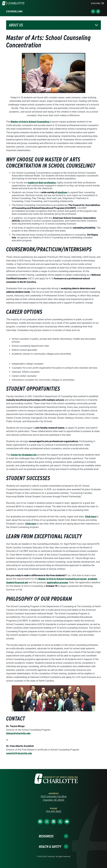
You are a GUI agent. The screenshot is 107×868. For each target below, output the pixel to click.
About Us (16, 25)
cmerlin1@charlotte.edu (19, 753)
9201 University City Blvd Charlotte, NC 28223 (54, 798)
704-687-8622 (53, 811)
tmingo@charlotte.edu (18, 733)
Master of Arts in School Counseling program (62, 579)
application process (57, 583)
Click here (91, 517)
